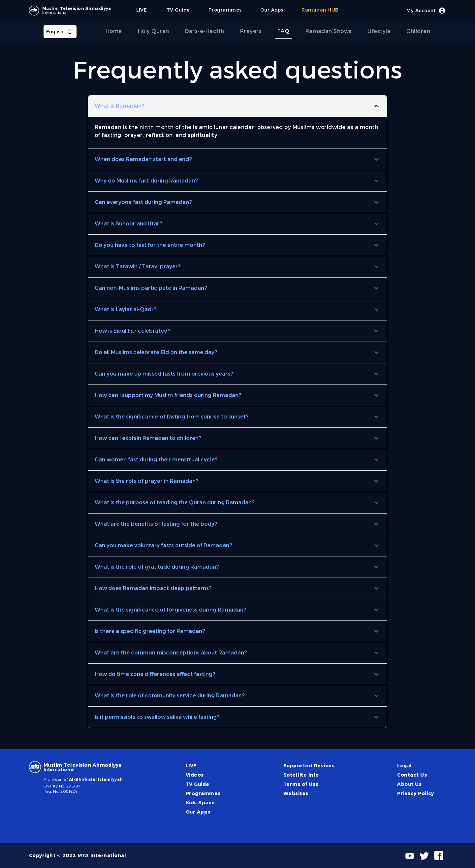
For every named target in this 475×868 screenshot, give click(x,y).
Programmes (203, 793)
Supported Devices (309, 766)
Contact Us (412, 775)
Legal (404, 766)
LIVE (191, 766)
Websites (296, 793)
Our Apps (198, 812)
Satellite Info (301, 775)
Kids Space (200, 803)
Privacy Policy (416, 793)
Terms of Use (301, 784)
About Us (409, 784)
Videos (195, 775)
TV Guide (198, 784)
